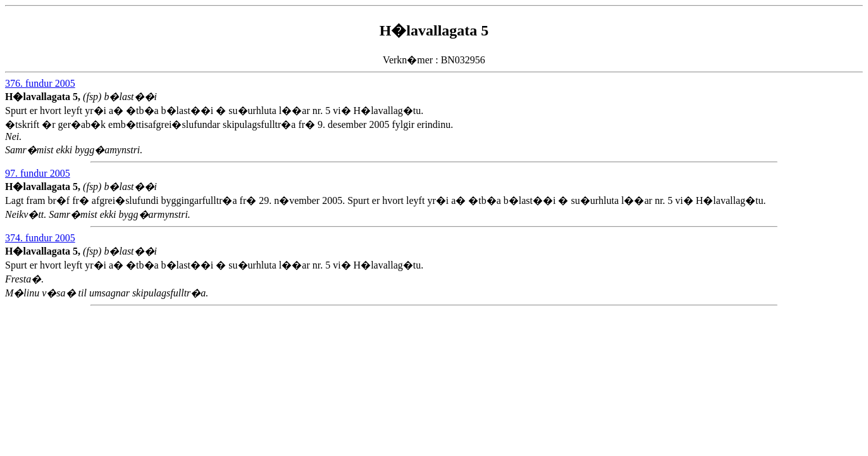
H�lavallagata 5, (44, 97)
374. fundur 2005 (40, 238)
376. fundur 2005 (40, 83)
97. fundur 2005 (38, 173)
